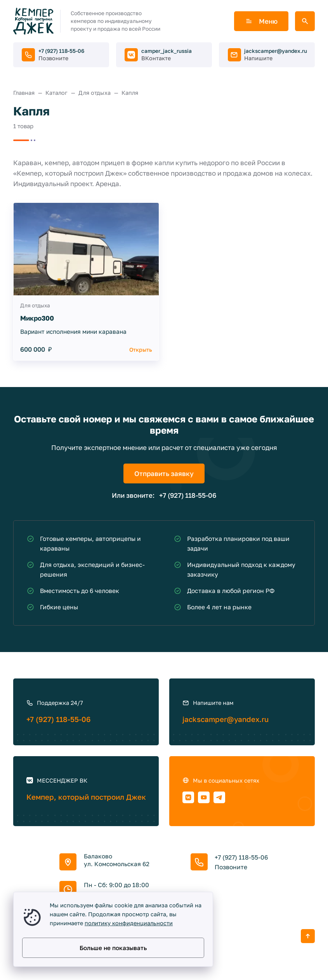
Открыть (141, 350)
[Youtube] (204, 797)
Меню (261, 21)
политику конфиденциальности (129, 923)
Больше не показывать (113, 948)
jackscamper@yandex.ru (276, 51)
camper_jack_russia (167, 51)
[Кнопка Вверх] (308, 936)
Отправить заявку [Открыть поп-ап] (164, 473)
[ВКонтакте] (188, 797)
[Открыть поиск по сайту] (305, 21)
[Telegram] (219, 797)
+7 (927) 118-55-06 (61, 51)
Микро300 (37, 318)
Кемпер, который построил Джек (86, 797)
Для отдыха (35, 305)
